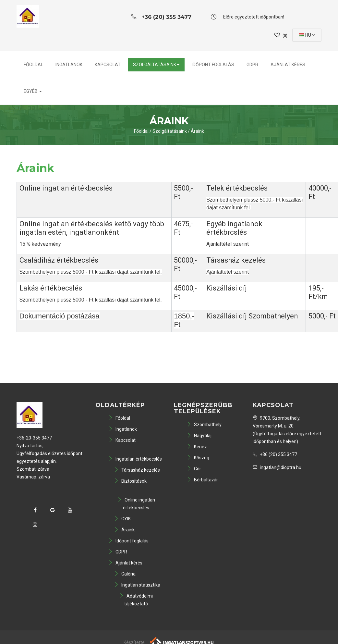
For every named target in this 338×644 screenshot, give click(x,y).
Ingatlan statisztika (137, 585)
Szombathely (204, 425)
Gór (194, 469)
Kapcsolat (108, 65)
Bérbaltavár (202, 480)
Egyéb (33, 91)
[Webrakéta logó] (182, 641)
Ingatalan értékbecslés (135, 459)
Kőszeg (198, 458)
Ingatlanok (69, 65)
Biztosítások (130, 481)
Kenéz (197, 447)
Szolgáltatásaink (156, 65)
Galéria (125, 574)
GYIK (122, 519)
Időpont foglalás (213, 65)
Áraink (197, 131)
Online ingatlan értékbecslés (136, 504)
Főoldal (33, 65)
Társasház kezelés (137, 470)
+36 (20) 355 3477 (275, 454)
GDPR (252, 65)
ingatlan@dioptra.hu (277, 467)
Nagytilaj (199, 436)
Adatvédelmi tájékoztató (136, 600)
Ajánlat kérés (288, 65)
